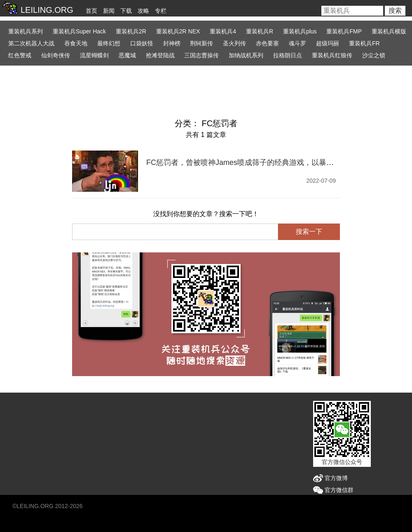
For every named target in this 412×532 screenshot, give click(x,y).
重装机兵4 (223, 31)
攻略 (143, 11)
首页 (91, 11)
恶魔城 (127, 55)
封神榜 (172, 43)
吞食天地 (76, 43)
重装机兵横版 (389, 31)
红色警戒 (20, 55)
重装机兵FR (364, 43)
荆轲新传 (201, 43)
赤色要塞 (267, 43)
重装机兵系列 (26, 31)
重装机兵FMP (344, 31)
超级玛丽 (328, 43)
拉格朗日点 (288, 55)
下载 (126, 11)
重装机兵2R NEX (178, 31)
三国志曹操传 (201, 55)
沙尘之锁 (374, 55)
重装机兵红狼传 (332, 55)
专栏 (161, 11)
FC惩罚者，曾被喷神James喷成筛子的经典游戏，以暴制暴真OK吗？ (260, 162)
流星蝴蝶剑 (94, 55)
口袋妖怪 (142, 43)
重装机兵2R (131, 31)
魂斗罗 (297, 43)
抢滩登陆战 (160, 55)
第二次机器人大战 (31, 43)
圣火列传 (234, 43)
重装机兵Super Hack (79, 31)
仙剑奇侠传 (56, 55)
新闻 (109, 11)
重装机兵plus (300, 31)
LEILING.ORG (35, 506)
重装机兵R (260, 31)
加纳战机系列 (246, 55)
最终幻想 (109, 43)
